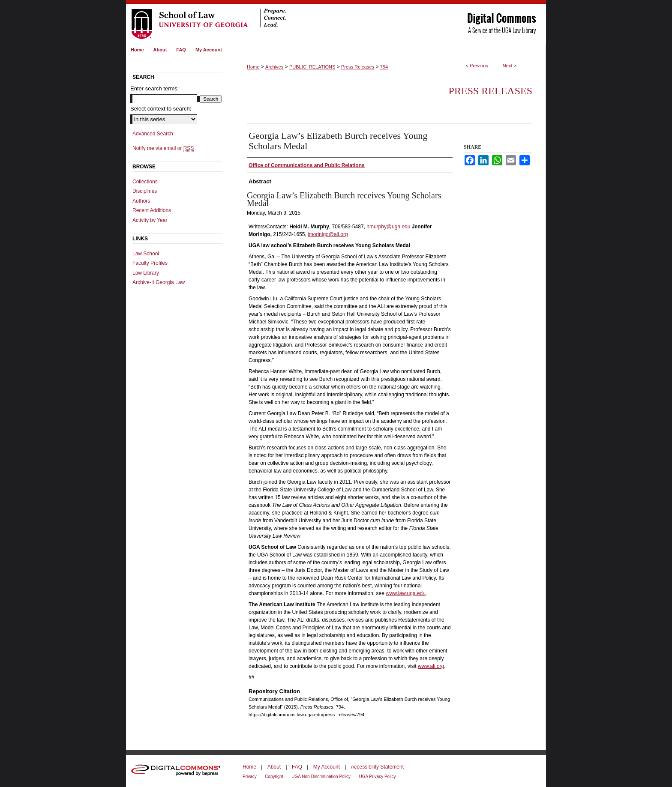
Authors (141, 201)
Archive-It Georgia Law (159, 282)
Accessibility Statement (377, 767)
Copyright (274, 777)
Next (508, 66)
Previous (479, 66)
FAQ (297, 767)
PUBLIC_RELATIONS (312, 67)
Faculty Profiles (150, 263)
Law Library (146, 273)
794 (384, 67)
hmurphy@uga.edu (388, 227)
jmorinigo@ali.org (328, 234)
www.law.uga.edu (406, 593)
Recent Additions (152, 210)
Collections (145, 182)
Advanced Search (153, 134)
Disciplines (145, 191)
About (274, 767)
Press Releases (358, 67)
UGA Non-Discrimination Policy (321, 777)
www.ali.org (431, 666)
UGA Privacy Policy (377, 777)
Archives (274, 67)
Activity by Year (150, 220)
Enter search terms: (154, 88)
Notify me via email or (163, 148)
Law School (146, 254)
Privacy (250, 777)
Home (253, 67)
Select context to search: (161, 109)
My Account (327, 767)
